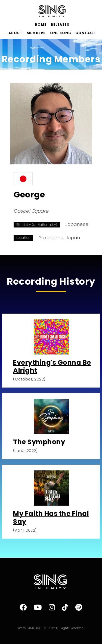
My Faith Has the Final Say (51, 518)
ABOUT (16, 33)
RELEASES (60, 25)
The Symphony (39, 442)
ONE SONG (61, 33)
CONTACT (86, 33)
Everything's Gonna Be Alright (52, 366)
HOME (41, 25)
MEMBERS (36, 33)
